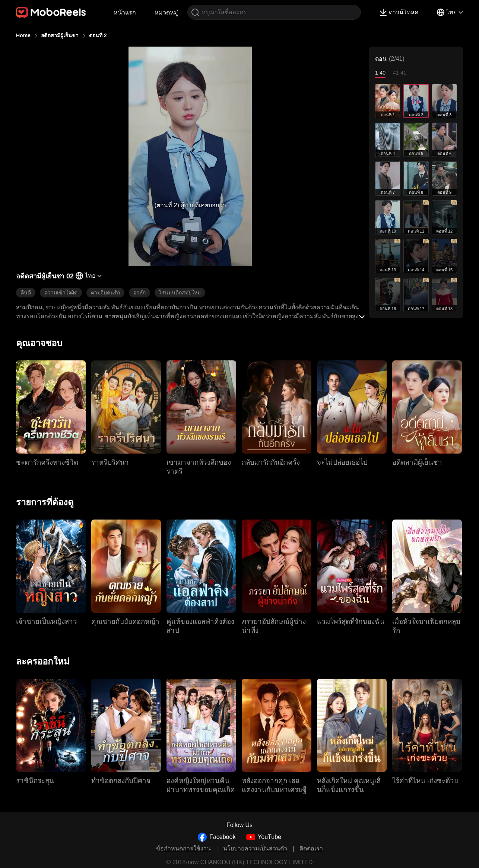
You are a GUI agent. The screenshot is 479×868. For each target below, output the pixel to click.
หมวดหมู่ (166, 12)
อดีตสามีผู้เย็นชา (60, 35)
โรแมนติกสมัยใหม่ (180, 293)
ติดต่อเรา (311, 848)
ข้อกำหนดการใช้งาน (183, 848)
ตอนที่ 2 (98, 35)
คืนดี (26, 293)
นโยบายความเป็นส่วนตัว (255, 848)
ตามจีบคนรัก (105, 293)
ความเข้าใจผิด (61, 293)
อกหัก (139, 293)
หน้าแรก (125, 12)
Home (23, 35)
